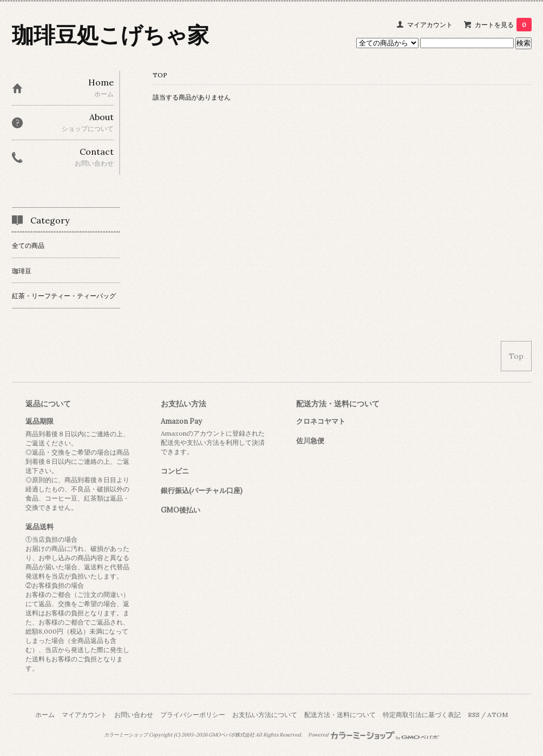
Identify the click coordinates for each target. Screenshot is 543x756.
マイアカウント (430, 25)
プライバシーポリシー (193, 715)
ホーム (45, 715)
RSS (474, 715)
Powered (374, 735)
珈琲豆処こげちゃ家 (110, 35)
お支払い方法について (265, 715)
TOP (160, 75)
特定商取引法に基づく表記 (422, 715)
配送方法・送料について (340, 715)
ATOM (498, 715)
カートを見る (503, 25)
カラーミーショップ (126, 735)
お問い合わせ (134, 715)
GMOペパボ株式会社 (231, 735)
